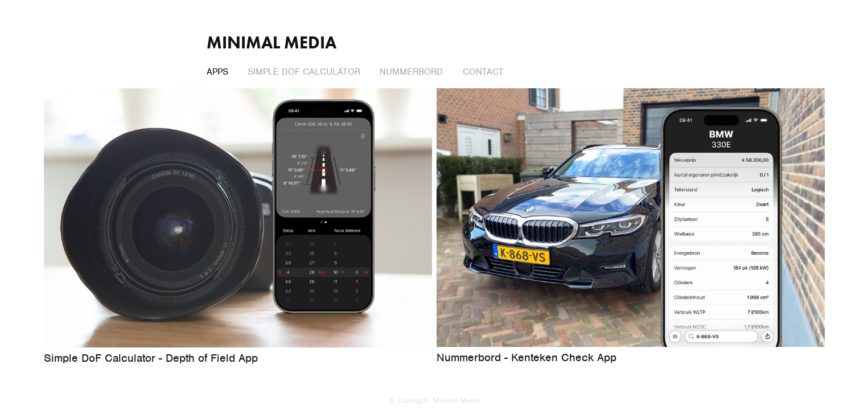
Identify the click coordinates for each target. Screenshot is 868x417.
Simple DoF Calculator (304, 72)
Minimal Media (271, 43)
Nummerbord (411, 72)
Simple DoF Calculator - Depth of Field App (151, 358)
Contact (483, 72)
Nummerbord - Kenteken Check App (526, 357)
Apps (217, 72)
